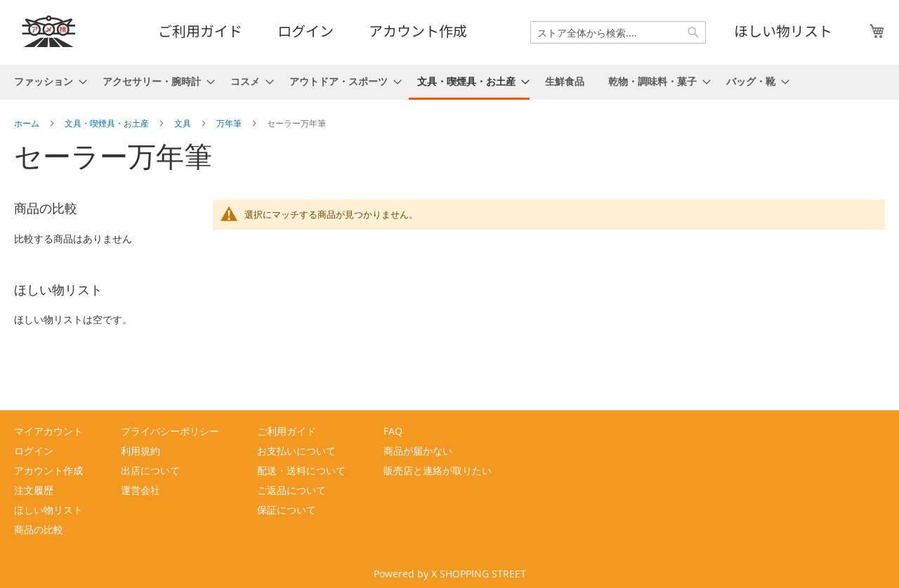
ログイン (306, 31)
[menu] (449, 82)
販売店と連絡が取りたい (438, 470)
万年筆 (230, 123)
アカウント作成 (418, 31)
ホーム (28, 123)
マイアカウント (48, 431)
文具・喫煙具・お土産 (108, 123)
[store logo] (49, 31)
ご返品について (291, 490)
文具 (184, 123)
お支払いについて (296, 451)
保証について (287, 510)
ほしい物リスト (783, 31)
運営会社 (140, 490)
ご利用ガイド (200, 31)
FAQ (393, 431)
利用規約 (140, 451)
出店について (150, 470)
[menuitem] (46, 81)
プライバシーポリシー (170, 431)
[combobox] (618, 32)
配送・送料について (301, 470)
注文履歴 (34, 490)
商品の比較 (39, 529)
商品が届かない (418, 451)
